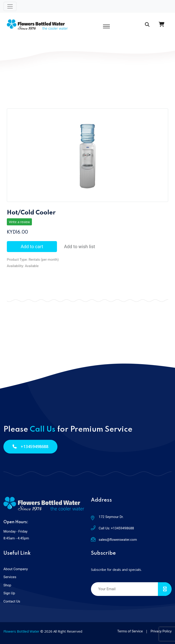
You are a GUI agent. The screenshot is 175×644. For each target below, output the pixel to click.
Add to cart (32, 247)
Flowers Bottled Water (21, 631)
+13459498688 (30, 446)
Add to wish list (80, 247)
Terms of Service (130, 631)
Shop (7, 585)
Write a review (19, 222)
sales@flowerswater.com (118, 540)
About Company (16, 569)
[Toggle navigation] (10, 6)
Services (10, 577)
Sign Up (9, 593)
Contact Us (12, 601)
